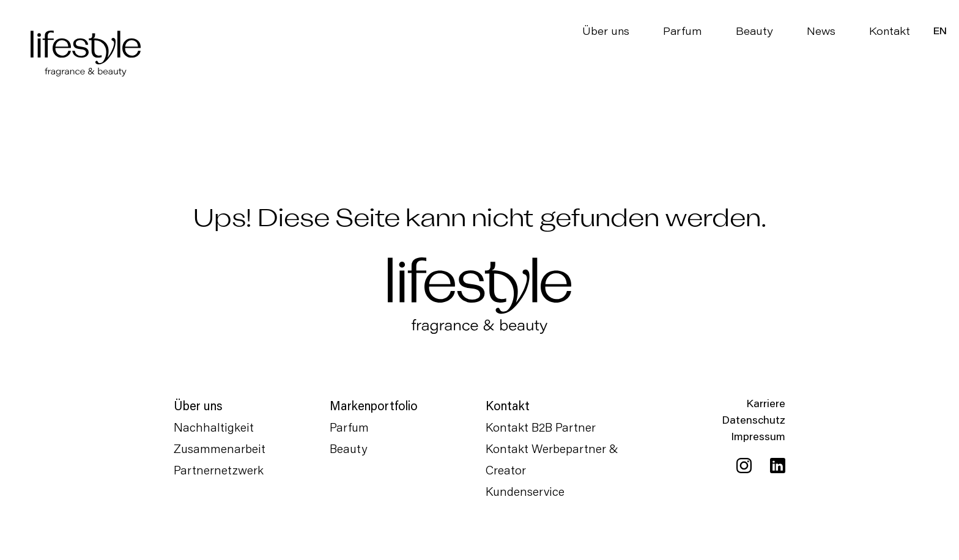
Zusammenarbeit (220, 448)
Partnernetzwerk (219, 470)
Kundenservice (525, 491)
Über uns (606, 31)
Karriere (766, 403)
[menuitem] (940, 31)
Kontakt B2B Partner (541, 427)
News (821, 31)
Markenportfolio (374, 405)
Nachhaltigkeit (214, 427)
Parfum (683, 31)
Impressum (758, 436)
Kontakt (890, 31)
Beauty (754, 31)
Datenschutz (754, 419)
